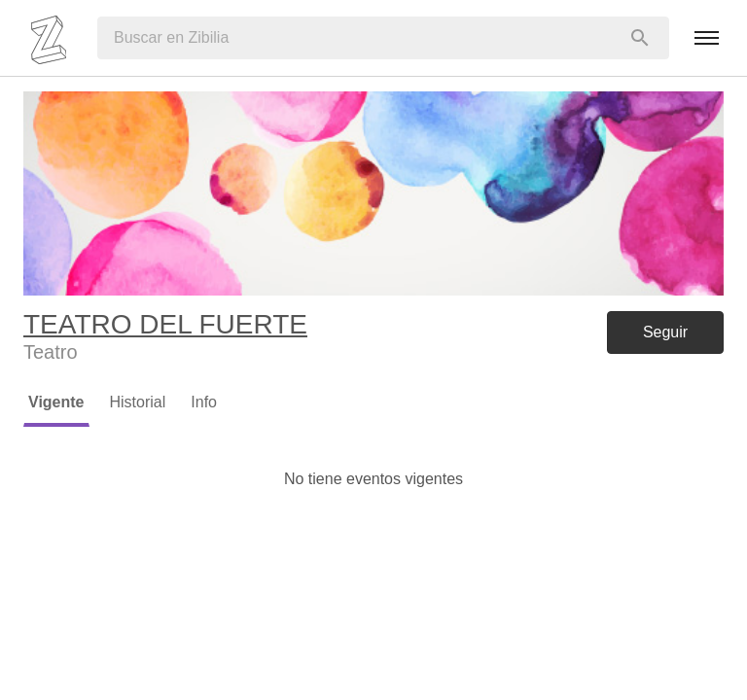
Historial (138, 402)
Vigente (56, 402)
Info (204, 402)
